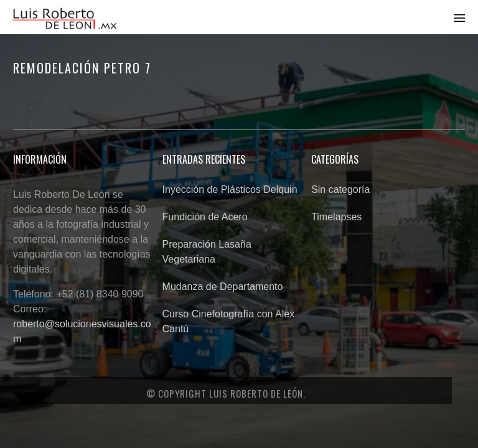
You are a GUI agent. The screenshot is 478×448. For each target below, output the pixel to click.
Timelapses (336, 217)
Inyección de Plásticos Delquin (230, 189)
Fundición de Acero (205, 217)
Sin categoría (340, 189)
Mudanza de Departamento (223, 287)
